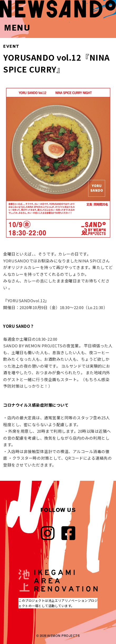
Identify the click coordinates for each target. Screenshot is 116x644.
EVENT (11, 46)
